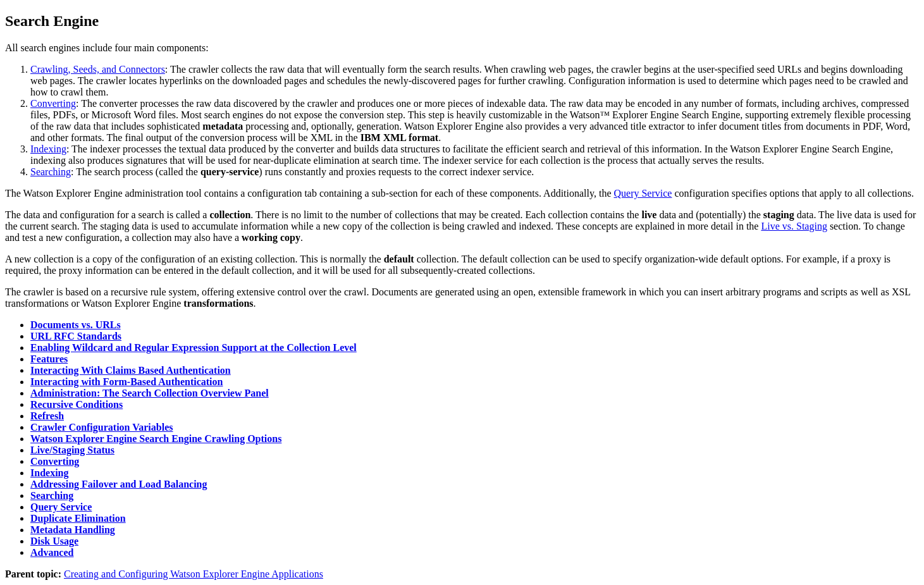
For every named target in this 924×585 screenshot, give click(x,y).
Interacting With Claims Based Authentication (131, 370)
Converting (53, 103)
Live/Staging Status (72, 450)
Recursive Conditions (77, 404)
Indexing (48, 149)
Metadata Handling (73, 530)
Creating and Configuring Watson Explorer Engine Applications (194, 574)
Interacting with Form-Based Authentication (126, 382)
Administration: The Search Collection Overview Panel (150, 393)
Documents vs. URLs (76, 325)
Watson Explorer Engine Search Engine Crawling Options (156, 439)
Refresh (47, 416)
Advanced (52, 552)
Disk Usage (54, 541)
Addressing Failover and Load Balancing (119, 484)
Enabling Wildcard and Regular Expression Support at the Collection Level (194, 348)
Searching (51, 172)
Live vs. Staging (794, 226)
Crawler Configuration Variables (102, 427)
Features (49, 359)
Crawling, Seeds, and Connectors (98, 69)
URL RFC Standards (76, 336)
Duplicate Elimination (78, 518)
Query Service (643, 193)
